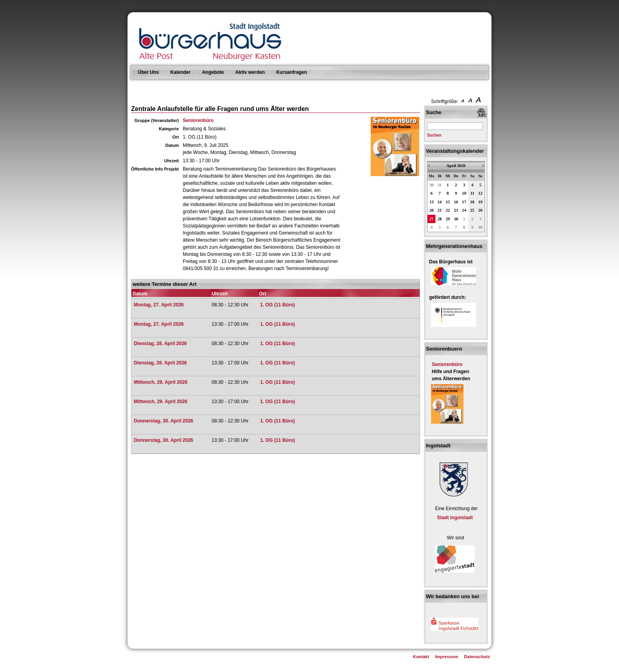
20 (432, 210)
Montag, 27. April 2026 (159, 305)
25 (472, 210)
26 (481, 210)
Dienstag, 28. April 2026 (160, 344)
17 (464, 202)
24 (464, 210)
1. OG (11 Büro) (278, 305)
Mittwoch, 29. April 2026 (161, 382)
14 (440, 202)
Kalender (180, 72)
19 (481, 202)
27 (432, 219)
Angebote (213, 72)
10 (464, 193)
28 (440, 219)
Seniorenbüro (198, 120)
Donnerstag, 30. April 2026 (163, 421)
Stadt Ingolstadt (455, 518)
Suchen (434, 135)
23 (456, 210)
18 (472, 202)
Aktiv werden (250, 72)
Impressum (447, 657)
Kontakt (421, 657)
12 (481, 193)
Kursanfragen (292, 72)
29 (448, 219)
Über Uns (148, 72)
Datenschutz (477, 657)
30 (432, 185)
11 (472, 193)
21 (440, 210)
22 (448, 210)
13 (432, 202)
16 (456, 202)
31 (440, 185)
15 (448, 202)
